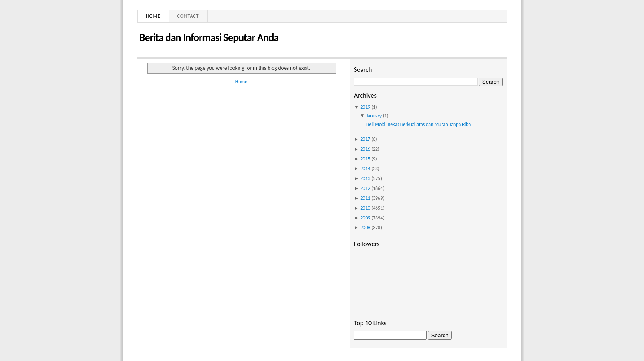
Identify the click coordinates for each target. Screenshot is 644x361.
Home (153, 16)
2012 (365, 188)
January (374, 116)
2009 (365, 218)
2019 (365, 107)
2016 (365, 149)
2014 (365, 169)
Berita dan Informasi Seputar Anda (209, 37)
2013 (365, 178)
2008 (365, 228)
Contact (188, 16)
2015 (365, 159)
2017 (365, 139)
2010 (365, 208)
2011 (365, 198)
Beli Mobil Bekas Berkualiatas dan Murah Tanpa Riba (419, 124)
